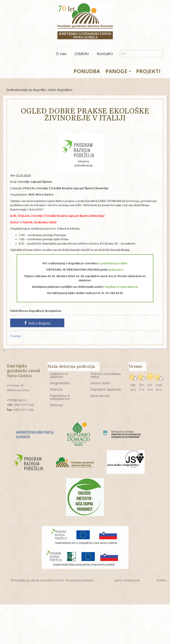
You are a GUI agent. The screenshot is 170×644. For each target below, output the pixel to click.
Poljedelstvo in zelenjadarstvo (60, 397)
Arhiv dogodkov (60, 90)
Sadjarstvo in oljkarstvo (59, 375)
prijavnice (117, 270)
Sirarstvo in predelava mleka (106, 375)
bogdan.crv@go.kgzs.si (121, 287)
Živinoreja (56, 405)
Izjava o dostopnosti (127, 580)
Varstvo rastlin (100, 383)
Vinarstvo (56, 389)
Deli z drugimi (37, 323)
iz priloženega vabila (113, 263)
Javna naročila (100, 396)
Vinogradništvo (60, 383)
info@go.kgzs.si (17, 400)
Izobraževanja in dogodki (26, 90)
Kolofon (162, 580)
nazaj (15, 336)
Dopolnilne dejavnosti (106, 389)
